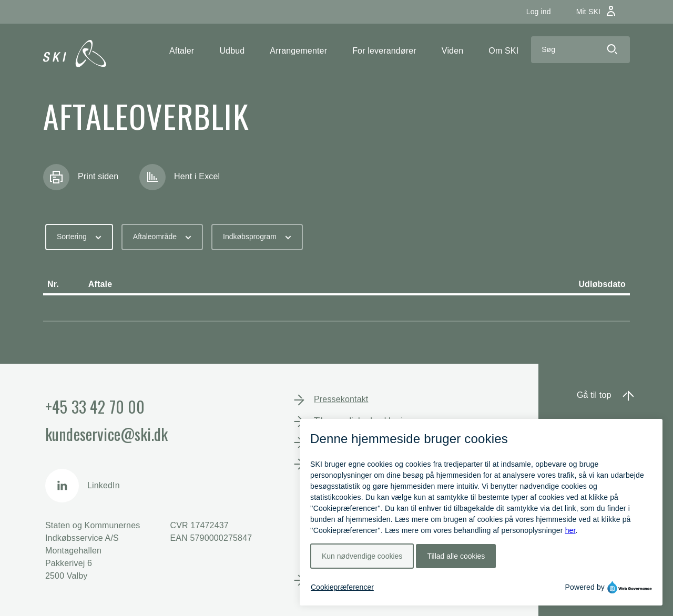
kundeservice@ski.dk (106, 434)
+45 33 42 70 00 (95, 407)
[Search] (563, 50)
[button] (182, 51)
